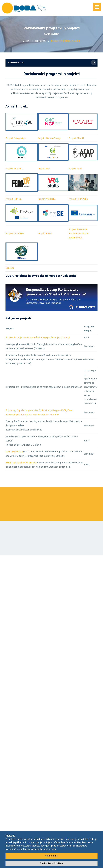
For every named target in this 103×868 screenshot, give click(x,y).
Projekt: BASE (45, 233)
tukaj (53, 849)
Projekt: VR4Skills (47, 199)
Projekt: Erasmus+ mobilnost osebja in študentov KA (78, 234)
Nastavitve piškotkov (52, 863)
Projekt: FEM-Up (14, 199)
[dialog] (98, 863)
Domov (26, 41)
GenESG (10, 268)
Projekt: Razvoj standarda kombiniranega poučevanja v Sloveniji (38, 337)
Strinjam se (52, 856)
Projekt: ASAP (75, 169)
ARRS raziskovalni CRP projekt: (21, 463)
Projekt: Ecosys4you (16, 138)
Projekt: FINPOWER (78, 199)
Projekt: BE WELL (14, 169)
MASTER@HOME (14, 452)
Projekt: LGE (44, 169)
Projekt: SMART (76, 138)
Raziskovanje (40, 41)
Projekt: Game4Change (50, 138)
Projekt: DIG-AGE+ (15, 233)
